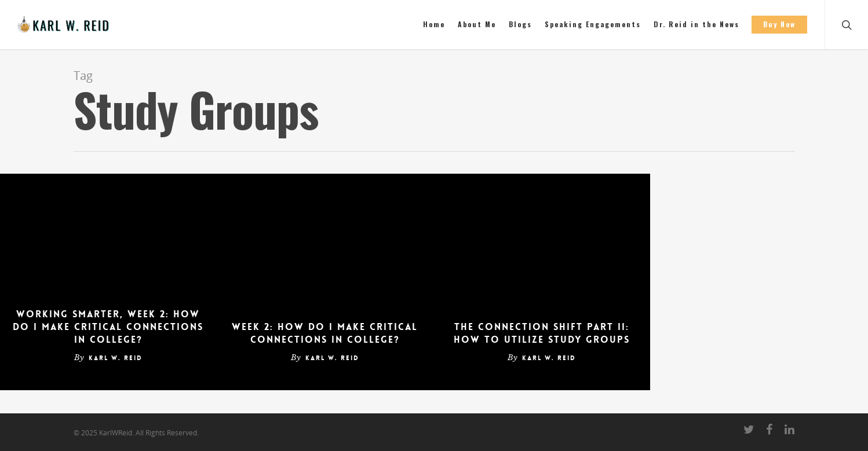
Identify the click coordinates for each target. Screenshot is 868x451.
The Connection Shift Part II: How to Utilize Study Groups (542, 333)
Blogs (520, 24)
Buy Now (779, 24)
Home (434, 24)
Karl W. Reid (116, 358)
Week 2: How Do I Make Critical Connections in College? (325, 333)
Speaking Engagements (593, 24)
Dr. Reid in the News (696, 24)
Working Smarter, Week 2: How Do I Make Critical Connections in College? (108, 327)
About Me (477, 24)
